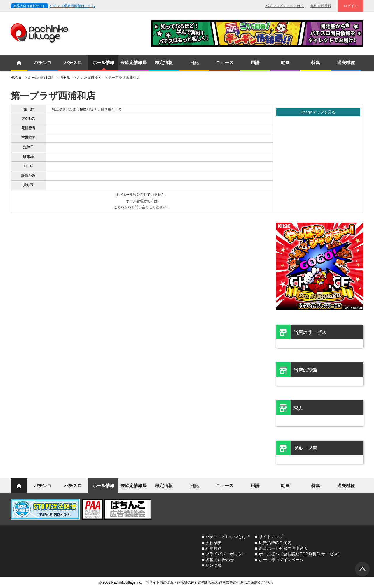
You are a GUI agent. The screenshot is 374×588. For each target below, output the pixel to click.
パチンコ (43, 63)
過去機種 (346, 63)
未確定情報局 (134, 63)
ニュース (225, 63)
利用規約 (214, 548)
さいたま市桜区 (89, 78)
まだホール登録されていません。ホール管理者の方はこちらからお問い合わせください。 (142, 201)
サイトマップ (271, 537)
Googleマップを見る (318, 112)
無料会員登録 (321, 6)
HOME (16, 78)
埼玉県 (65, 78)
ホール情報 (103, 63)
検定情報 (164, 63)
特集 (316, 63)
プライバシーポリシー (226, 554)
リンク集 (214, 565)
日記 (194, 63)
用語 (255, 63)
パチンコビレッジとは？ (285, 6)
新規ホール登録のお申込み (283, 548)
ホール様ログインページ (281, 560)
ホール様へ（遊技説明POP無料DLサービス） (300, 554)
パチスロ (73, 63)
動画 (285, 63)
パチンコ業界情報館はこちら (72, 6)
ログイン (351, 6)
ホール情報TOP (40, 78)
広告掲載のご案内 (275, 543)
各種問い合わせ (220, 560)
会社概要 (214, 543)
